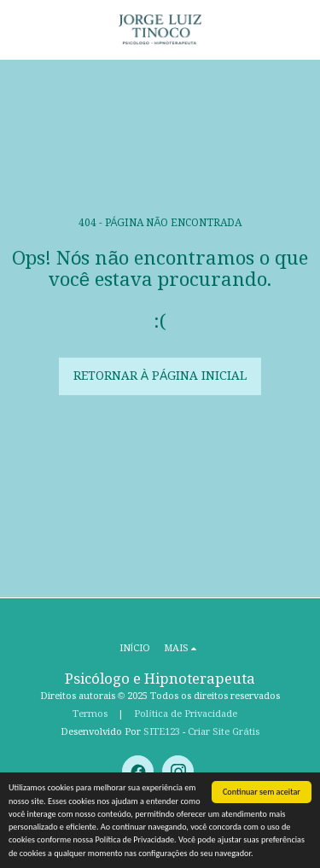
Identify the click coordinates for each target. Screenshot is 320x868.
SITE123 (162, 731)
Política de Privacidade (185, 714)
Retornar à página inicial (160, 376)
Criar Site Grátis (223, 731)
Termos (90, 714)
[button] (19, 29)
